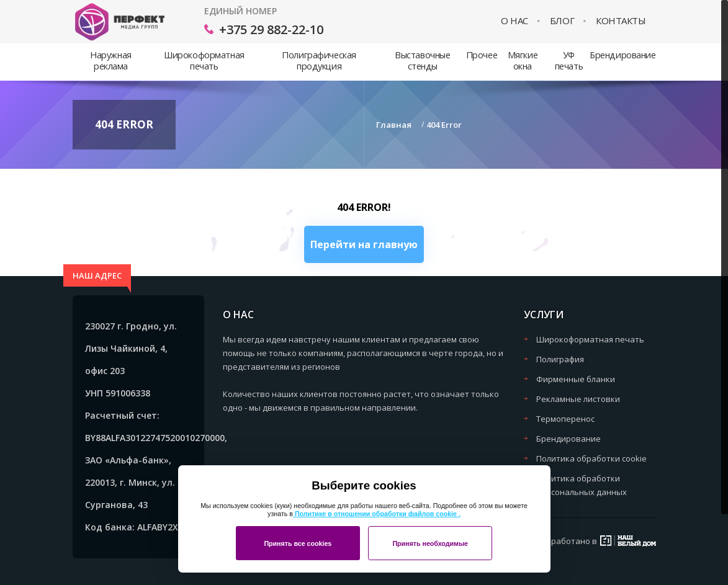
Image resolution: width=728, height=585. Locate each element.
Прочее (482, 55)
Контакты (621, 21)
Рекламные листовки (578, 399)
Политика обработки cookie (591, 458)
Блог (562, 21)
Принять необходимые (430, 543)
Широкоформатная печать (204, 60)
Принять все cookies (298, 543)
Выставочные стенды (422, 60)
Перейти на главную (364, 244)
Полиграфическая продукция (319, 60)
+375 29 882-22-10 (271, 29)
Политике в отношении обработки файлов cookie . (377, 514)
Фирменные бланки (576, 379)
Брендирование (622, 55)
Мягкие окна (523, 60)
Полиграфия (560, 359)
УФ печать (569, 60)
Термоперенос (565, 419)
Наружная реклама (111, 60)
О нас (515, 21)
